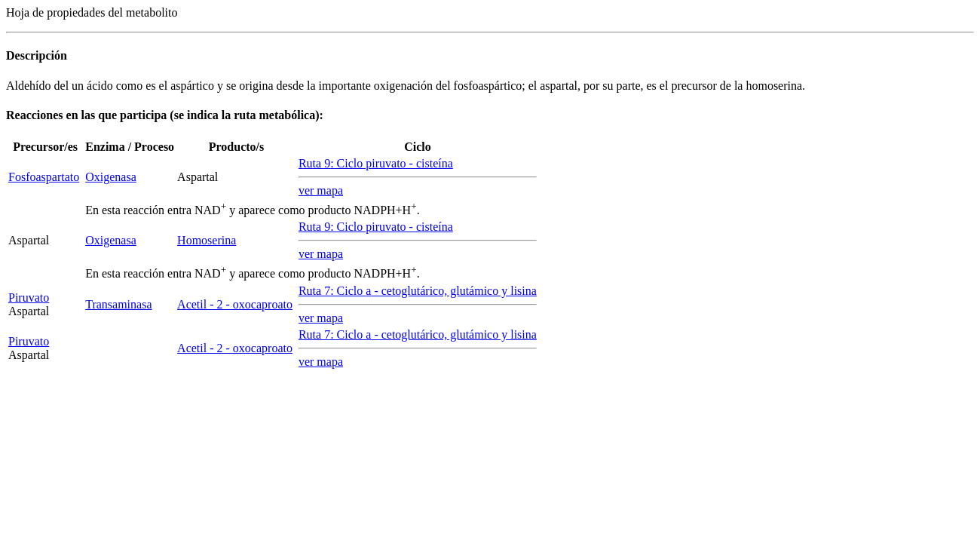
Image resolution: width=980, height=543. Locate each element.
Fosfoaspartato (44, 177)
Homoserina (207, 240)
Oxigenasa (111, 177)
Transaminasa (118, 304)
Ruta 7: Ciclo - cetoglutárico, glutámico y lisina (418, 291)
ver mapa (321, 190)
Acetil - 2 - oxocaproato (235, 304)
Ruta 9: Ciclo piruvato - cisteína (376, 163)
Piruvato (29, 298)
